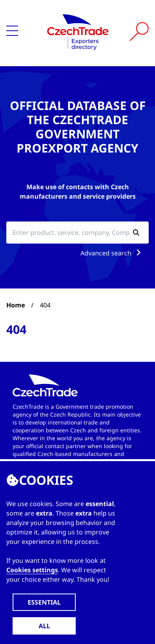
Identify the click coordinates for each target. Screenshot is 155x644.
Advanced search (112, 253)
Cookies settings (32, 570)
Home (16, 305)
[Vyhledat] (139, 32)
